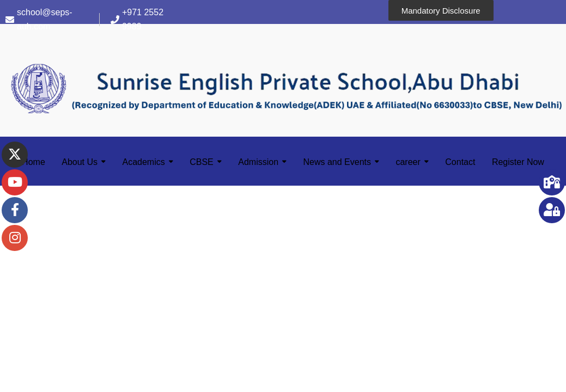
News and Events (337, 162)
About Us (80, 162)
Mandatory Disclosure (441, 11)
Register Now (518, 162)
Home (34, 162)
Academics (144, 162)
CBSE (202, 162)
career (408, 162)
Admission (258, 162)
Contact (460, 162)
